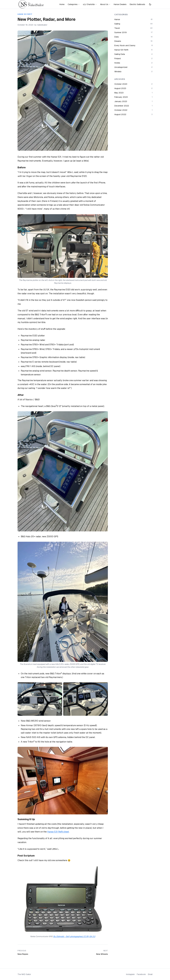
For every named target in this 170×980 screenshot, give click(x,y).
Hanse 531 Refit (25, 14)
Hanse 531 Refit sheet (58, 832)
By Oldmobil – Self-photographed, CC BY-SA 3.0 (74, 936)
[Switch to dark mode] (150, 4)
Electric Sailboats (137, 4)
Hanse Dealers (120, 4)
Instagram (130, 974)
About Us (105, 4)
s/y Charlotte (90, 4)
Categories (74, 4)
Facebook (141, 974)
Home (62, 4)
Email (150, 974)
